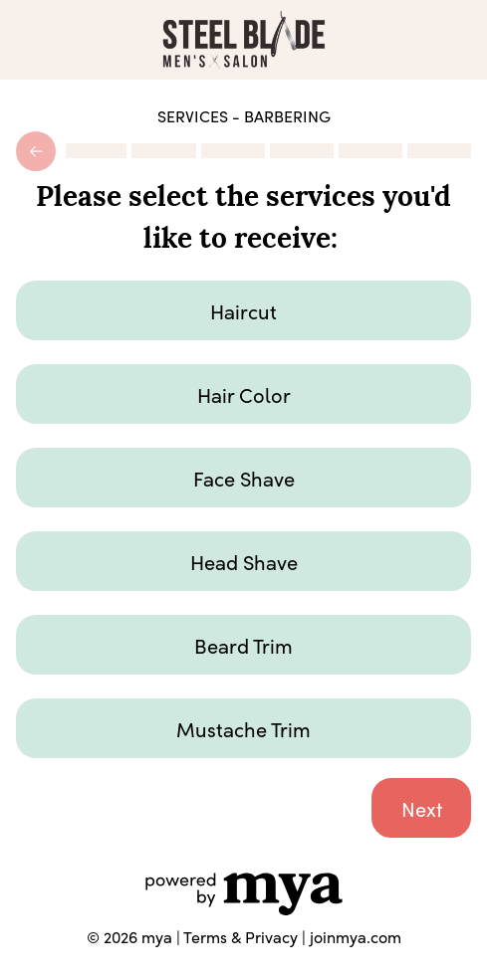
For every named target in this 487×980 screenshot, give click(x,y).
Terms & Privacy (241, 936)
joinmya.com (356, 936)
